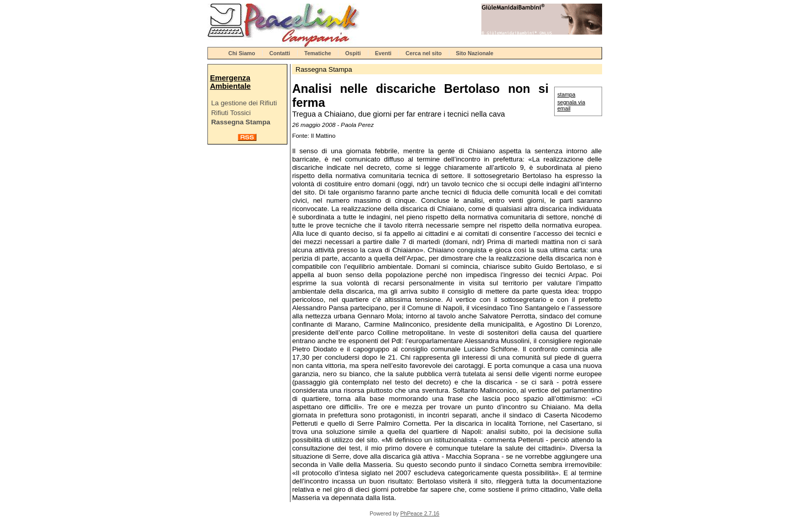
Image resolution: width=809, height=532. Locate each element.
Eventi (383, 53)
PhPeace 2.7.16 (420, 513)
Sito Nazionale (474, 53)
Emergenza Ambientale (230, 82)
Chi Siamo (242, 53)
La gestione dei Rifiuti (244, 103)
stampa (566, 94)
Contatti (280, 53)
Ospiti (353, 53)
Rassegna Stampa (241, 122)
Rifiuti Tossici (231, 113)
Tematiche (318, 53)
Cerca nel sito (424, 53)
